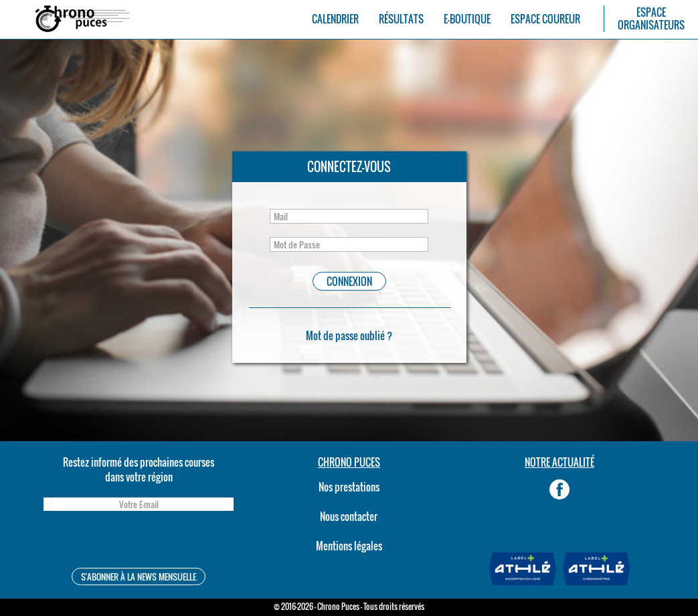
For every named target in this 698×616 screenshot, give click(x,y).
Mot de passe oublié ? (349, 335)
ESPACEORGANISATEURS (651, 19)
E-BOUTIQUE (467, 19)
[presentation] (139, 541)
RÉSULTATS (401, 19)
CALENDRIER (335, 19)
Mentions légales (349, 546)
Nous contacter (349, 516)
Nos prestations (349, 487)
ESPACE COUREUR (545, 19)
